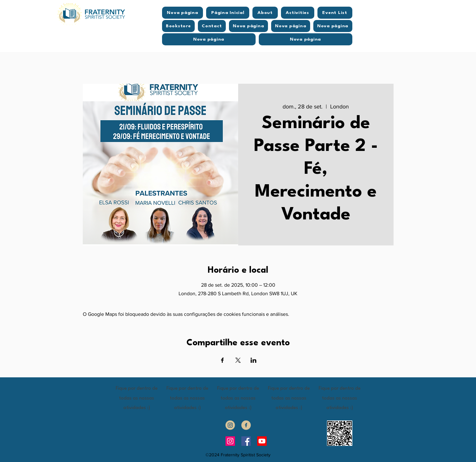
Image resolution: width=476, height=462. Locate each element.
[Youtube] (262, 441)
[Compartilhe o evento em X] (238, 360)
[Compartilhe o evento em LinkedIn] (254, 360)
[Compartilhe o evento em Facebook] (222, 360)
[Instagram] (230, 441)
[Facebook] (246, 441)
